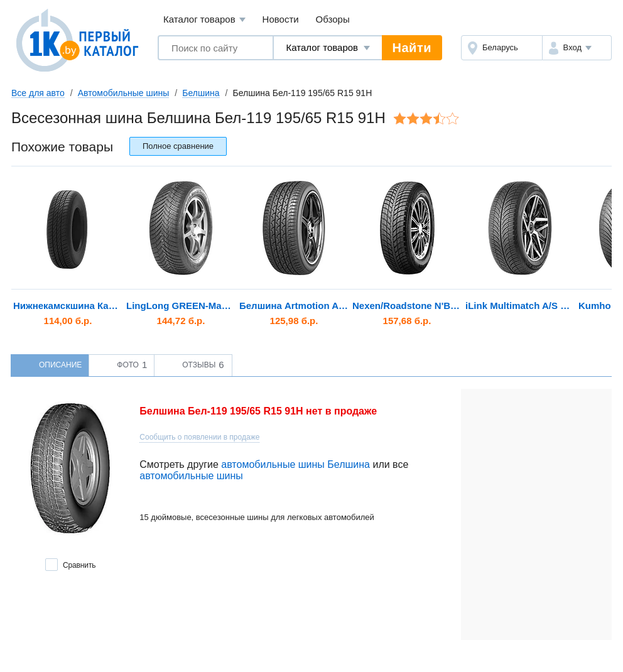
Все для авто (38, 93)
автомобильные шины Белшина (295, 464)
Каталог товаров (204, 20)
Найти (412, 48)
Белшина (201, 93)
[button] (577, 48)
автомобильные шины (191, 476)
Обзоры (333, 19)
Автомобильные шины (124, 93)
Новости (281, 19)
